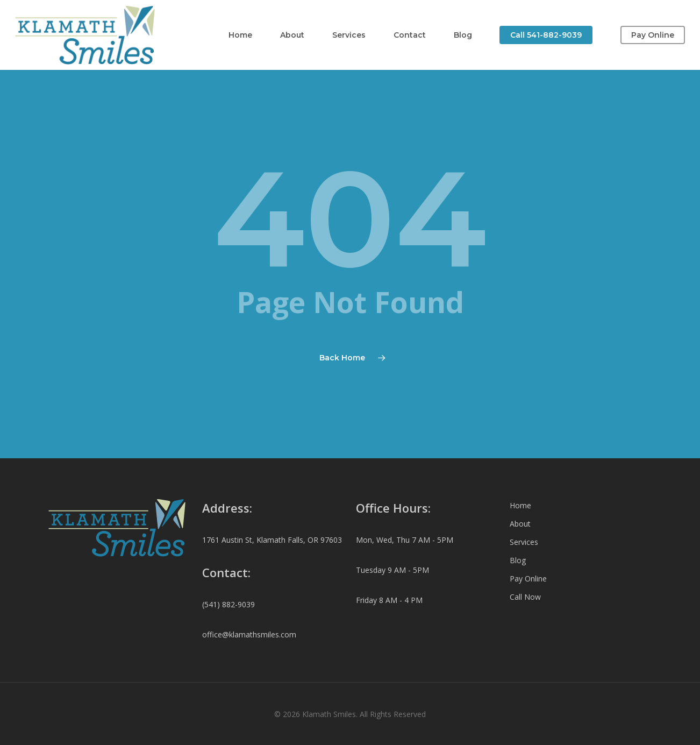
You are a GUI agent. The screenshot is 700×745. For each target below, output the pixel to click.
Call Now (525, 597)
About (520, 524)
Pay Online (528, 579)
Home (520, 505)
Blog (518, 560)
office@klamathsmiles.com (249, 634)
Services (524, 542)
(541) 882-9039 (228, 604)
